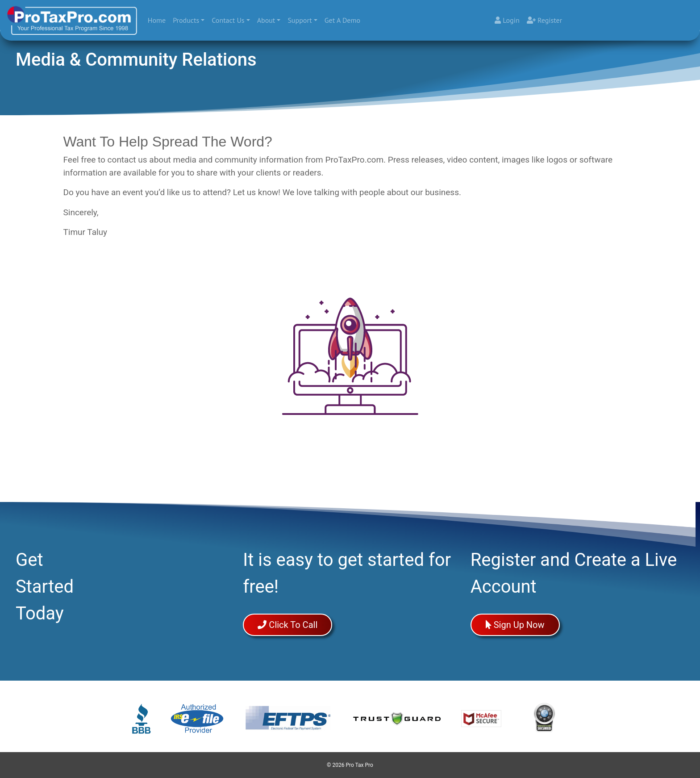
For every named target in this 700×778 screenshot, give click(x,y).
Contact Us (228, 20)
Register (544, 20)
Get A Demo (342, 20)
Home (158, 19)
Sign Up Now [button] (515, 625)
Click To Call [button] (287, 625)
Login (507, 20)
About (266, 20)
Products (186, 20)
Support (300, 20)
